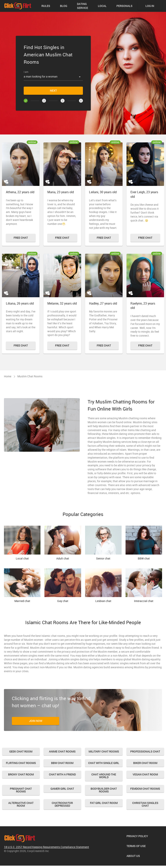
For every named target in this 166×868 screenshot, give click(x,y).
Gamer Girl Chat (62, 789)
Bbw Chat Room (62, 763)
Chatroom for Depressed (62, 804)
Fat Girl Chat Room (104, 803)
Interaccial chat (144, 586)
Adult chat (63, 543)
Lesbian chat (103, 586)
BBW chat (144, 543)
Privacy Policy (137, 836)
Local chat (22, 543)
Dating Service (83, 6)
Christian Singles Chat (145, 804)
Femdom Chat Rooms (145, 789)
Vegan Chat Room (145, 774)
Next (53, 90)
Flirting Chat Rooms (21, 763)
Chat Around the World (104, 776)
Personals (124, 6)
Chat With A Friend (62, 774)
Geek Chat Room (21, 751)
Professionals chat (145, 751)
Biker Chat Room (145, 763)
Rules (46, 6)
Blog (64, 6)
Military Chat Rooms (104, 751)
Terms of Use (136, 846)
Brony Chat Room (21, 774)
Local (102, 6)
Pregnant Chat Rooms (21, 790)
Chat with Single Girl (104, 763)
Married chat (22, 586)
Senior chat (103, 543)
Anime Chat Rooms (62, 751)
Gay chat (63, 586)
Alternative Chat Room (21, 804)
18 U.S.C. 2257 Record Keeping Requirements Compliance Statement (46, 847)
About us (133, 856)
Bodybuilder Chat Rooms (104, 790)
